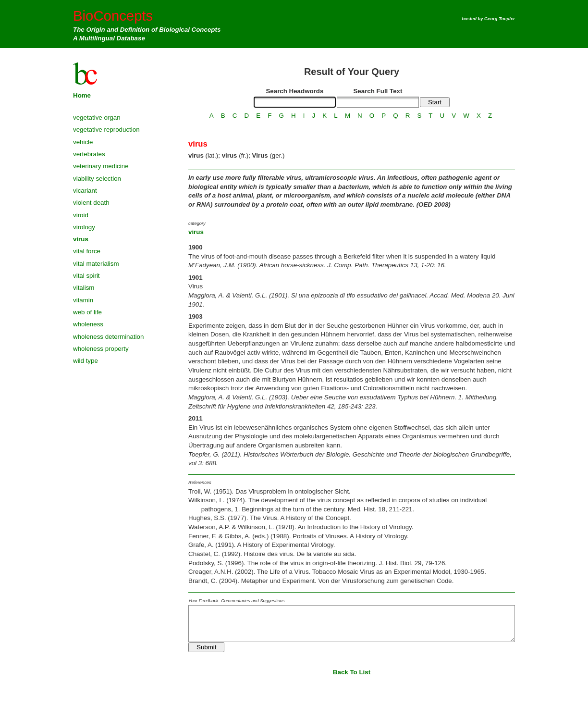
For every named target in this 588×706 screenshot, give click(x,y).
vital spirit (86, 276)
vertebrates (89, 154)
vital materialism (96, 264)
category (197, 223)
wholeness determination (108, 337)
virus (81, 239)
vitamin (83, 300)
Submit (206, 647)
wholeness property (101, 349)
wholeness (88, 324)
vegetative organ (97, 118)
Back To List (352, 672)
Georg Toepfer (500, 19)
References (200, 483)
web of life (87, 312)
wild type (86, 361)
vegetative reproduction (106, 130)
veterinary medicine (101, 166)
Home (82, 95)
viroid (81, 215)
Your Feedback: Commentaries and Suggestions (237, 601)
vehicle (83, 142)
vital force (87, 251)
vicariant (85, 191)
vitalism (84, 288)
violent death (91, 203)
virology (84, 227)
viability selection (97, 179)
